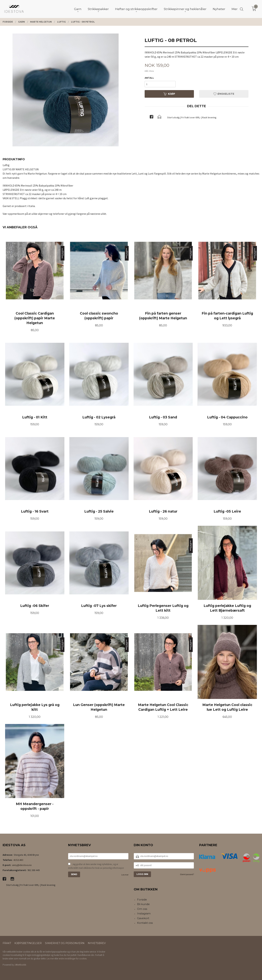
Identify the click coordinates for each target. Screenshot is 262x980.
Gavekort (143, 918)
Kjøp (169, 94)
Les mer (125, 875)
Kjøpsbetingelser (28, 943)
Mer (235, 9)
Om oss (142, 909)
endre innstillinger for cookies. (73, 959)
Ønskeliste (224, 94)
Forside (142, 900)
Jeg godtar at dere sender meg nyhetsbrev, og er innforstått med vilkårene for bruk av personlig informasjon (96, 866)
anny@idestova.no (22, 865)
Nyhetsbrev (97, 943)
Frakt (7, 943)
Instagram (144, 913)
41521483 (18, 860)
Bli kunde (143, 904)
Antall (149, 78)
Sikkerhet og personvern (65, 943)
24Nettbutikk (20, 965)
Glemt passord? (187, 874)
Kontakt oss (145, 923)
